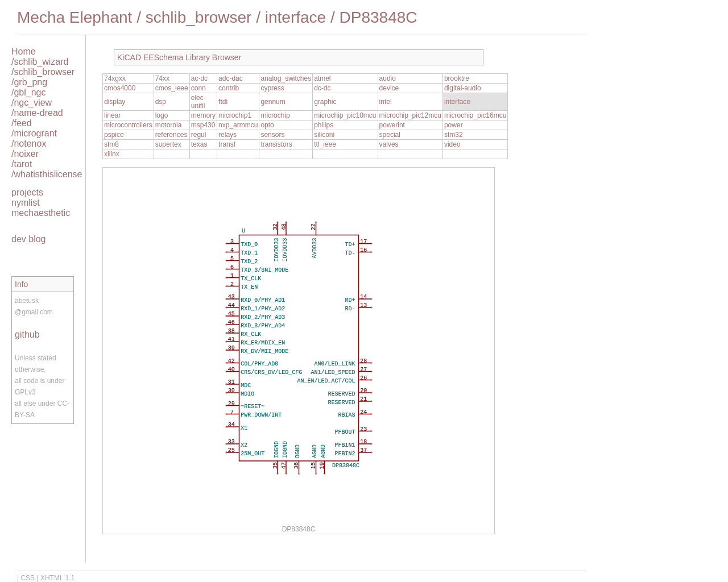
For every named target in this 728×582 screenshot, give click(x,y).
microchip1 (235, 115)
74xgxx (115, 78)
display (115, 102)
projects (27, 192)
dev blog (29, 239)
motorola (169, 125)
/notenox (29, 144)
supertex (168, 144)
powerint (392, 125)
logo (162, 115)
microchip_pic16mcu (475, 115)
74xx (162, 78)
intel (386, 102)
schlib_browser (199, 17)
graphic (325, 102)
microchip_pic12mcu (410, 115)
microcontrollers (128, 125)
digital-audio (463, 88)
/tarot (22, 164)
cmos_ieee (172, 88)
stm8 (111, 144)
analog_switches (286, 78)
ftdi (223, 102)
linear (112, 115)
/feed (22, 123)
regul (199, 135)
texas (199, 144)
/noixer (25, 154)
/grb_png (29, 82)
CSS (28, 578)
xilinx (112, 154)
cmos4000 (120, 88)
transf (227, 144)
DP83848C (379, 17)
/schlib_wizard (40, 62)
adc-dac (231, 78)
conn (198, 88)
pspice (114, 135)
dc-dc (322, 88)
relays (227, 135)
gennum (273, 102)
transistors (276, 144)
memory (203, 115)
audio (388, 78)
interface (295, 17)
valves (389, 144)
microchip (275, 115)
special (390, 135)
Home (24, 51)
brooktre (457, 78)
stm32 (454, 135)
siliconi (324, 135)
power (454, 125)
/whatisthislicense (47, 174)
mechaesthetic (41, 213)
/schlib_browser (43, 72)
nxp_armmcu (238, 125)
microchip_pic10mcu (345, 115)
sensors (272, 135)
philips (324, 125)
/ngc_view (32, 103)
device (389, 88)
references (171, 135)
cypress (272, 88)
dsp (161, 102)
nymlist (26, 203)
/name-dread (37, 113)
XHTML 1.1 (57, 578)
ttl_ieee (325, 144)
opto (267, 125)
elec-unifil (198, 102)
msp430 (203, 125)
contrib (229, 88)
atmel (322, 78)
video (452, 144)
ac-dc (199, 78)
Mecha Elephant (75, 17)
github (27, 334)
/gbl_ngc (29, 92)
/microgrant (34, 133)
